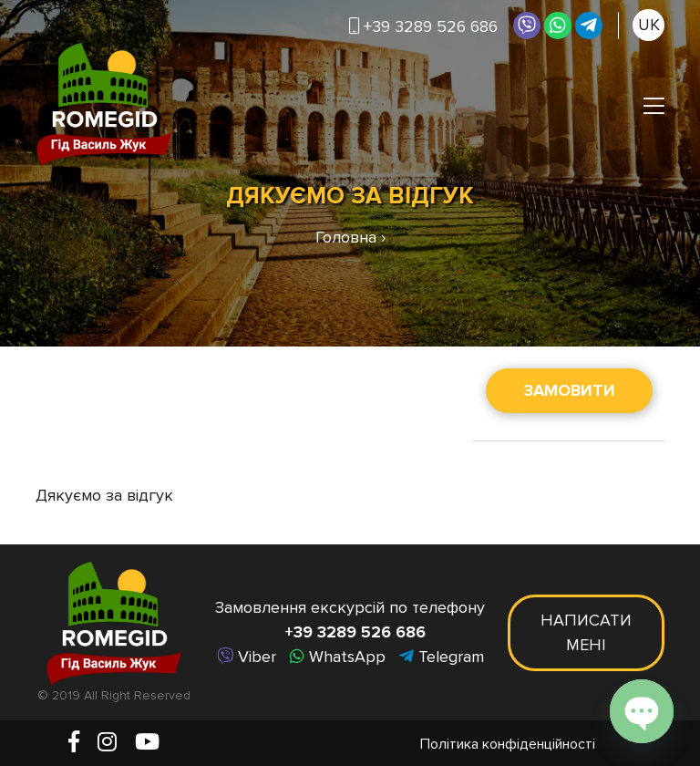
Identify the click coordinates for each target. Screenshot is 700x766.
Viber (247, 657)
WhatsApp (338, 657)
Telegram (442, 657)
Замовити (569, 390)
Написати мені (586, 632)
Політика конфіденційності (508, 744)
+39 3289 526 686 (423, 26)
